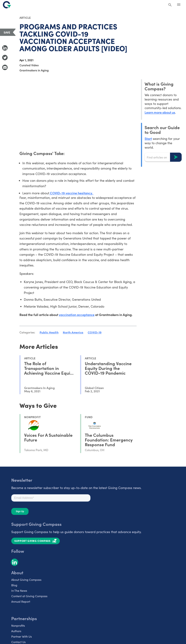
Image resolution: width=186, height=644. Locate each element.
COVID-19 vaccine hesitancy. (71, 193)
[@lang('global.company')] (7, 5)
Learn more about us (160, 112)
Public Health (49, 332)
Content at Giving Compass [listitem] (29, 596)
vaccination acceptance (77, 315)
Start (148, 139)
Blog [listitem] (14, 585)
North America (73, 332)
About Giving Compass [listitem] (26, 580)
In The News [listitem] (19, 591)
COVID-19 (95, 332)
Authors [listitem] (16, 631)
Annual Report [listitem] (21, 601)
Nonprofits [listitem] (18, 626)
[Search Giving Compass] (170, 5)
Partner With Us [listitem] (22, 636)
